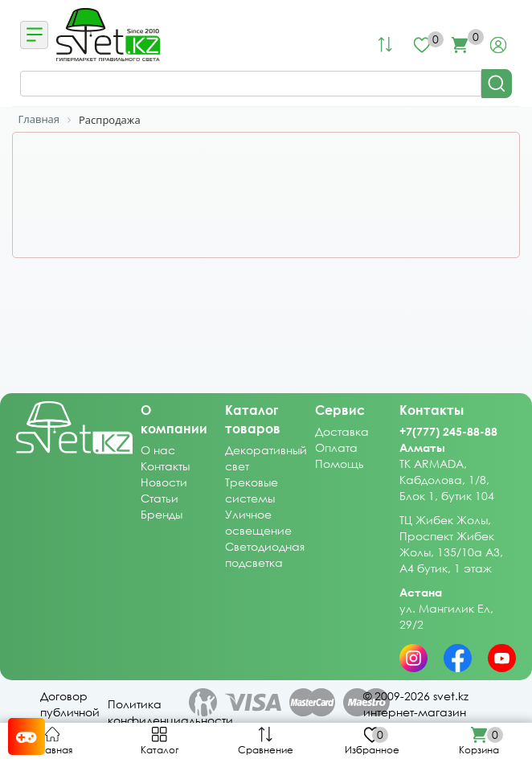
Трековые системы (252, 490)
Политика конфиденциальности (170, 712)
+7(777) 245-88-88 (448, 431)
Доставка (342, 431)
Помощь (340, 464)
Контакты (165, 466)
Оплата (336, 447)
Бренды (162, 514)
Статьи (160, 498)
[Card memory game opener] (27, 736)
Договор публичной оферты (70, 712)
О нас (158, 450)
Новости (164, 482)
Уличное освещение (258, 522)
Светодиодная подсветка (265, 554)
